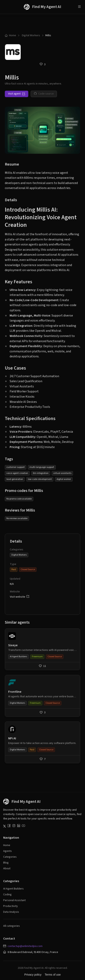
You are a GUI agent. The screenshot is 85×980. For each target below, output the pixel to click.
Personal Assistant (14, 900)
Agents (8, 851)
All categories (12, 926)
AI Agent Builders (13, 889)
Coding (7, 895)
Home (10, 35)
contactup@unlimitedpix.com (25, 946)
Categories (10, 857)
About (7, 868)
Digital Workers (31, 35)
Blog (6, 863)
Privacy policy (33, 975)
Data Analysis (11, 912)
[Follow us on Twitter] (5, 826)
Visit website (20, 597)
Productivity (11, 906)
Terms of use (53, 975)
